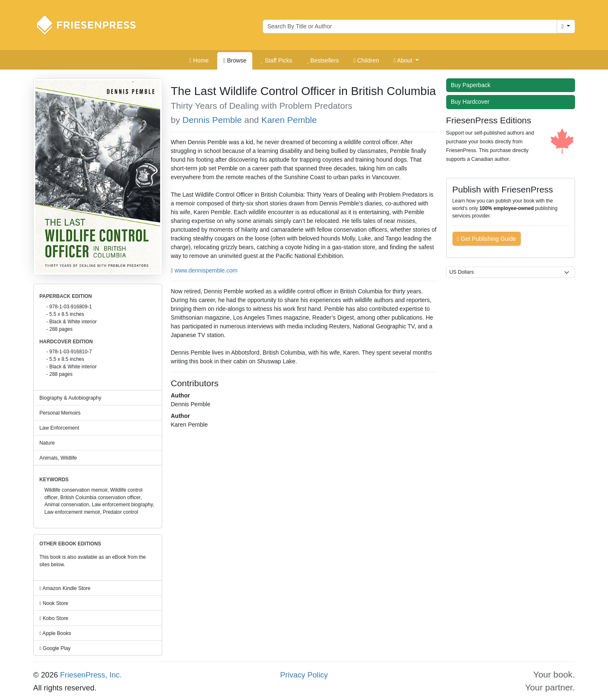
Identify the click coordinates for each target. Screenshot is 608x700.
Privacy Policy (304, 675)
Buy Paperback (472, 85)
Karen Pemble (289, 120)
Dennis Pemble (212, 120)
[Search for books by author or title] (410, 27)
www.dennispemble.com (206, 270)
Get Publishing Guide (486, 239)
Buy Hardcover (472, 102)
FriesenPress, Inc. (91, 675)
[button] (406, 61)
